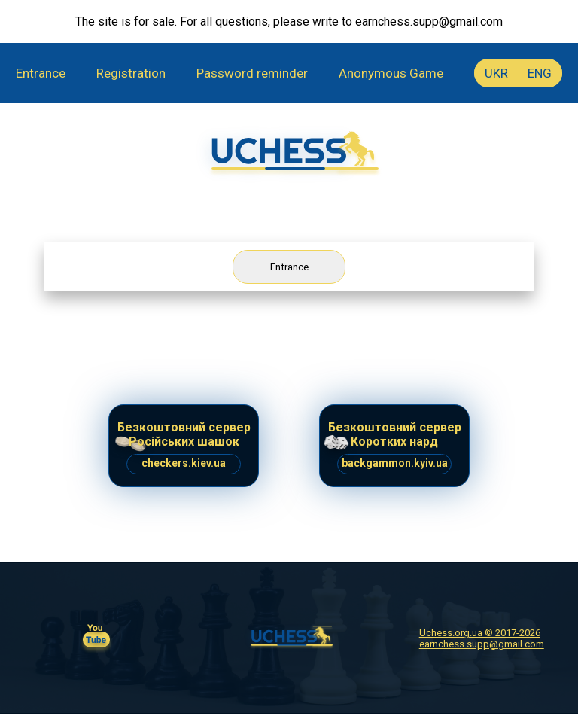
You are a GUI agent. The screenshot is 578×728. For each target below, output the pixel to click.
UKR (496, 73)
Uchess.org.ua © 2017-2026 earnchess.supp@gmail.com (482, 638)
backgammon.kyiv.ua (395, 463)
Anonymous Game (391, 73)
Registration (131, 73)
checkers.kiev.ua (184, 463)
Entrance (41, 73)
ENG (540, 73)
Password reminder (252, 73)
